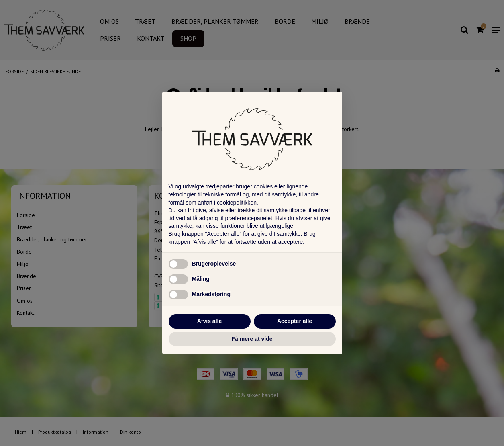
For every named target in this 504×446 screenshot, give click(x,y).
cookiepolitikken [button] (237, 203)
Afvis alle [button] (209, 321)
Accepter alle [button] (295, 321)
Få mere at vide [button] (252, 339)
